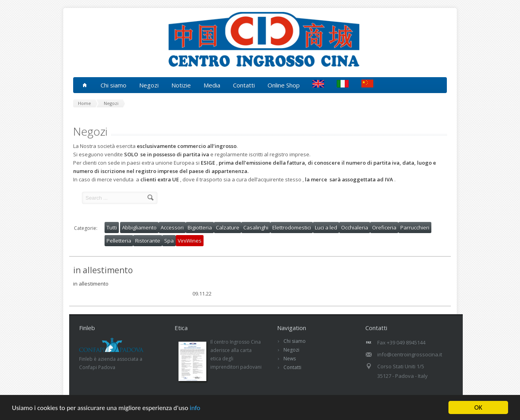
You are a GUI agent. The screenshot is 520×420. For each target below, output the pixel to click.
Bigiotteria (200, 227)
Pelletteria (119, 241)
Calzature (228, 227)
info (195, 408)
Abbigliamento (139, 227)
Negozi (291, 350)
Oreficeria (384, 227)
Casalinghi (256, 227)
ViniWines (190, 241)
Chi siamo (295, 341)
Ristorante (148, 241)
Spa (169, 241)
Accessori (172, 227)
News (290, 359)
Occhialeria (355, 227)
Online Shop (284, 85)
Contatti (244, 85)
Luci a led (326, 227)
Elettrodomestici (292, 227)
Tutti (112, 227)
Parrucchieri (415, 227)
